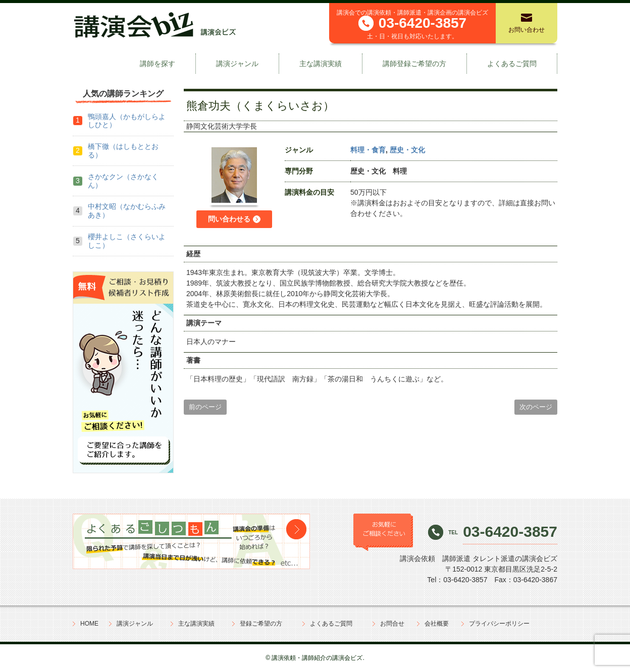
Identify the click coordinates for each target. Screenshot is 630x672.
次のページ (536, 407)
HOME (89, 624)
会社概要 (437, 624)
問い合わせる (229, 219)
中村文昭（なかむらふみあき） (127, 211)
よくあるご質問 (512, 64)
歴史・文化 (407, 150)
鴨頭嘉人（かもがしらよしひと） (127, 121)
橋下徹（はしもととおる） (123, 151)
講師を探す (157, 64)
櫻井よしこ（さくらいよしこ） (127, 241)
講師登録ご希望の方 (414, 64)
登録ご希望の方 (261, 624)
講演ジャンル (237, 64)
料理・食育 (368, 150)
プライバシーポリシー (499, 624)
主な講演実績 (321, 64)
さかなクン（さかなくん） (123, 181)
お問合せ (392, 624)
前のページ (205, 407)
